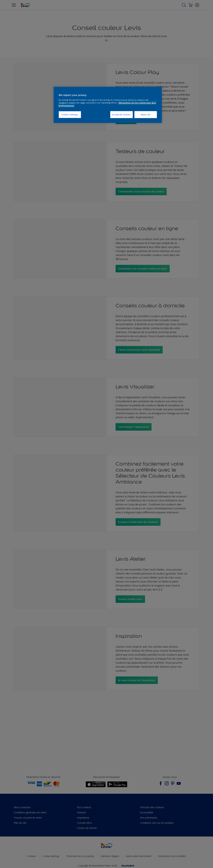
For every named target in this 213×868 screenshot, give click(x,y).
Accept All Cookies (121, 115)
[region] (108, 105)
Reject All (146, 115)
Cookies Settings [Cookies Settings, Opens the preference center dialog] (70, 115)
